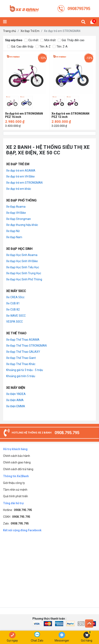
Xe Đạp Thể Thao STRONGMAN (26, 346)
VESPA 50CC (14, 322)
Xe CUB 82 (13, 309)
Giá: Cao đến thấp (20, 47)
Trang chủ (10, 31)
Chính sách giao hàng (17, 462)
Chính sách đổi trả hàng (18, 469)
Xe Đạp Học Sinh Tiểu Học (23, 267)
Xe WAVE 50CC (16, 316)
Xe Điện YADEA (16, 394)
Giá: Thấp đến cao (71, 40)
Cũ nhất (31, 40)
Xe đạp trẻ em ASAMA (21, 171)
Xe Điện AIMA (15, 400)
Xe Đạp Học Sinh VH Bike (22, 261)
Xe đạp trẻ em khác (19, 189)
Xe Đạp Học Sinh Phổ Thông (24, 279)
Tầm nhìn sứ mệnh (15, 490)
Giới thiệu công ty (14, 483)
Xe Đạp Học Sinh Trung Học (24, 273)
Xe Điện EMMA (16, 406)
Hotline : (18, 510)
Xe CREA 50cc (15, 297)
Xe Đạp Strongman (18, 219)
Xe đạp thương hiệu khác (22, 225)
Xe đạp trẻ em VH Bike (20, 176)
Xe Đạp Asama (16, 207)
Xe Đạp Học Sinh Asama (22, 255)
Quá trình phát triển (16, 496)
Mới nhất (48, 40)
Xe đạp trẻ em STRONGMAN (24, 183)
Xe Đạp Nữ (13, 231)
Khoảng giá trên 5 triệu (21, 376)
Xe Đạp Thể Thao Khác (21, 364)
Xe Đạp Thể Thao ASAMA (23, 340)
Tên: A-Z (43, 47)
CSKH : (17, 517)
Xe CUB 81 (13, 303)
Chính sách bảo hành (17, 456)
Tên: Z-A (60, 47)
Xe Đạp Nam (14, 237)
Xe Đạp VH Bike (16, 213)
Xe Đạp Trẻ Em (30, 31)
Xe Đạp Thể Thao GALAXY (23, 352)
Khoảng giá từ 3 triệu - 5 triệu (25, 370)
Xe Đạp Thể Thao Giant (21, 358)
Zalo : (16, 523)
